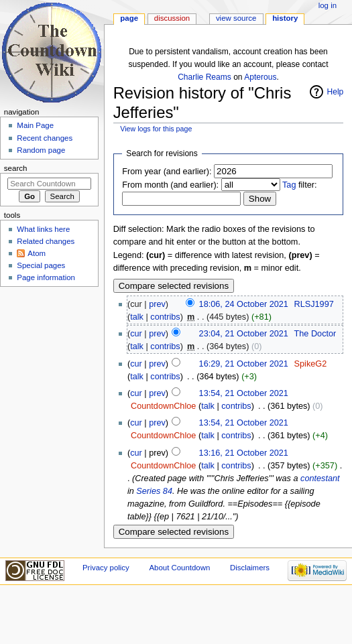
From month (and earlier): (170, 185)
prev (157, 304)
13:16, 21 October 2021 (244, 453)
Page (129, 18)
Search (16, 168)
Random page (41, 150)
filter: (300, 185)
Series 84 (154, 491)
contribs (165, 317)
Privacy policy (106, 568)
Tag (289, 185)
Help (336, 92)
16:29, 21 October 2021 (244, 364)
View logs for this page (156, 129)
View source (236, 18)
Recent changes (45, 138)
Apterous (260, 77)
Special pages (41, 265)
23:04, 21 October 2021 (244, 334)
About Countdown (179, 568)
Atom (37, 253)
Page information (46, 277)
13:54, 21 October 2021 (244, 393)
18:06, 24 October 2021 (244, 304)
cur (136, 334)
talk (137, 317)
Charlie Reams (204, 77)
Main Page (35, 125)
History (285, 18)
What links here (43, 229)
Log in (328, 5)
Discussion (172, 18)
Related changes (46, 241)
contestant (320, 478)
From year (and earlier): (167, 172)
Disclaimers (250, 568)
